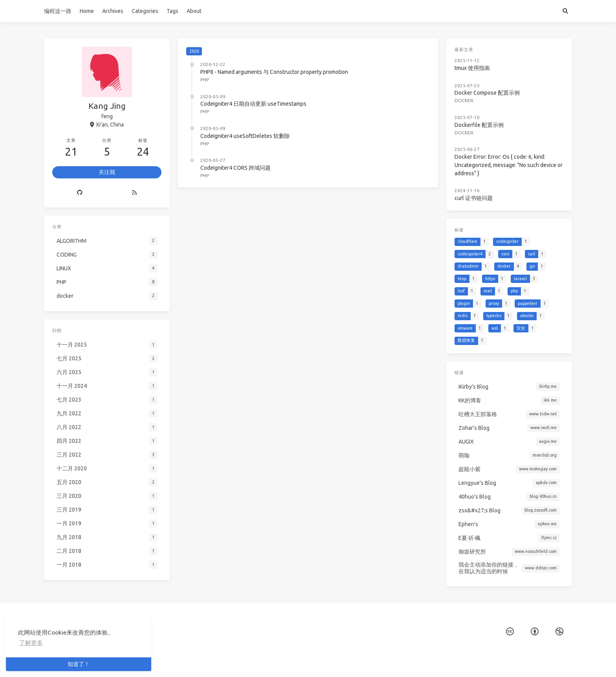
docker (468, 95)
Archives (113, 11)
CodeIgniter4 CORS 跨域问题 (236, 168)
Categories (145, 11)
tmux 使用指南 (475, 65)
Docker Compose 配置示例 (489, 88)
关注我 (107, 172)
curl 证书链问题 (477, 184)
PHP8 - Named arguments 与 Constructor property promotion (274, 72)
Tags (172, 11)
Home (87, 11)
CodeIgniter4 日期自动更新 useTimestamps (253, 104)
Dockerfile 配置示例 (482, 117)
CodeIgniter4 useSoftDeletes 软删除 (245, 136)
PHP (205, 80)
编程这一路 (58, 11)
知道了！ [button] (79, 664)
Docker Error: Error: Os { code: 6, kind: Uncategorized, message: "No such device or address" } (509, 154)
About (194, 11)
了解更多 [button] (31, 643)
